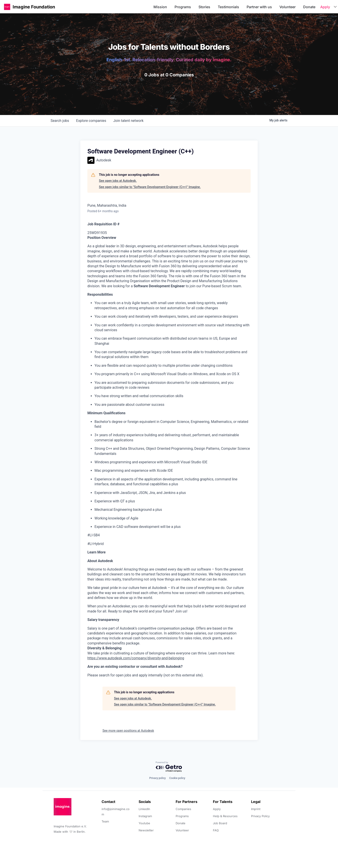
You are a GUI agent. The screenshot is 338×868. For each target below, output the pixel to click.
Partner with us (259, 7)
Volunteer (288, 7)
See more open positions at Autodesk (128, 731)
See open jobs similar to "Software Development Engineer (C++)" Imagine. (150, 187)
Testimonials (228, 7)
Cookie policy (177, 778)
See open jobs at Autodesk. (118, 181)
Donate (309, 7)
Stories (204, 7)
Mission (160, 7)
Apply (325, 7)
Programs (183, 7)
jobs (60, 121)
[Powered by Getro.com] (169, 767)
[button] (7, 7)
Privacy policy (157, 778)
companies (91, 121)
